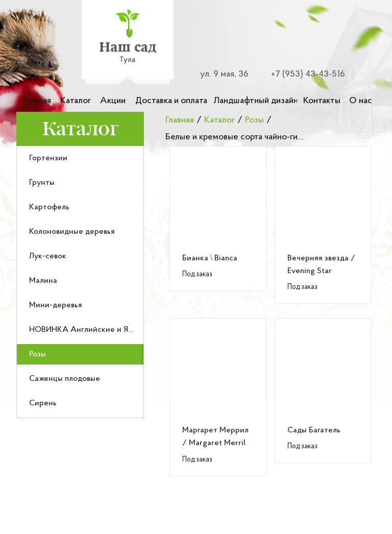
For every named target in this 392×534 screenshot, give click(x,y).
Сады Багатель (314, 430)
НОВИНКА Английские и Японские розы (104, 330)
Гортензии (48, 158)
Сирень (43, 403)
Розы (38, 354)
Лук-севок (48, 256)
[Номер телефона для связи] (302, 74)
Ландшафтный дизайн (255, 101)
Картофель (49, 207)
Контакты (322, 101)
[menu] (80, 282)
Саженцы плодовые (65, 379)
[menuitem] (80, 158)
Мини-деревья (56, 305)
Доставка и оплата (171, 101)
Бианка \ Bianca (210, 258)
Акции (113, 101)
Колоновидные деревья (72, 232)
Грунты (42, 183)
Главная (37, 101)
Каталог (76, 101)
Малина (43, 281)
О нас (361, 101)
